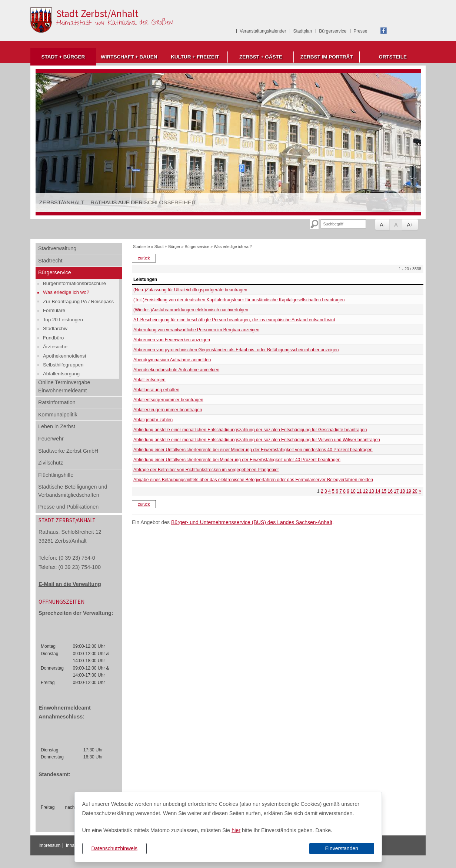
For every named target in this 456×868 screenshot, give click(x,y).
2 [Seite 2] (322, 491)
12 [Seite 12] (365, 491)
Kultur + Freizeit (195, 57)
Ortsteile (393, 57)
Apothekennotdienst (65, 356)
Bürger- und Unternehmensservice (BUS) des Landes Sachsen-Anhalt (252, 522)
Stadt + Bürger (63, 57)
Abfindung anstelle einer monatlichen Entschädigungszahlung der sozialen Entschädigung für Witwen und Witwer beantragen (257, 440)
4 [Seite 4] (329, 491)
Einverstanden (342, 848)
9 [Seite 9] (348, 491)
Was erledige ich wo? (66, 292)
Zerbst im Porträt (327, 57)
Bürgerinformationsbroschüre (74, 283)
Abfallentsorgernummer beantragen (168, 400)
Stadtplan (302, 31)
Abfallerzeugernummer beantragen (168, 410)
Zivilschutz (51, 463)
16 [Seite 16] (390, 491)
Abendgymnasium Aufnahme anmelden (172, 360)
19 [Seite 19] (409, 491)
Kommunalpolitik (58, 415)
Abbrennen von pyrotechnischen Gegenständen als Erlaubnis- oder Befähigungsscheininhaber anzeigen (236, 350)
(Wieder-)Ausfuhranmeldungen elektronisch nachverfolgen (191, 310)
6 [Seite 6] (337, 491)
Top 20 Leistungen (63, 320)
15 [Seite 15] (384, 491)
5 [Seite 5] (333, 491)
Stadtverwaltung (57, 248)
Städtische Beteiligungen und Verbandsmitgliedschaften (73, 491)
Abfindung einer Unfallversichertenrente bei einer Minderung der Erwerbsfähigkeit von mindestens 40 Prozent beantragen (253, 450)
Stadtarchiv (55, 329)
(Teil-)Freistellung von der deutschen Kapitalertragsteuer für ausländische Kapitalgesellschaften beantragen (239, 300)
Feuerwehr (51, 439)
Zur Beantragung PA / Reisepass (78, 301)
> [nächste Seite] (420, 491)
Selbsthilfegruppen (63, 365)
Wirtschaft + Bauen (129, 57)
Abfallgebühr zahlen (153, 420)
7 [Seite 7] (341, 491)
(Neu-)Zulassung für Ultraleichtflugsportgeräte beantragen (190, 290)
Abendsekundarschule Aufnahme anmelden (176, 370)
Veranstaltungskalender (263, 31)
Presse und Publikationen (68, 507)
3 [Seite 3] (326, 491)
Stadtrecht (50, 261)
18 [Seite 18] (402, 491)
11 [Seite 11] (359, 491)
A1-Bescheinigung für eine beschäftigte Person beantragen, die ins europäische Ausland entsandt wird (234, 320)
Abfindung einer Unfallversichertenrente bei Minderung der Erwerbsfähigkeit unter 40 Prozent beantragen (237, 460)
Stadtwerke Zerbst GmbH (68, 451)
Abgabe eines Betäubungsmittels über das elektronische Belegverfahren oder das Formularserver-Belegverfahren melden (253, 480)
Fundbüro (53, 338)
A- (382, 225)
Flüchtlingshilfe (56, 475)
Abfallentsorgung (61, 374)
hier (236, 830)
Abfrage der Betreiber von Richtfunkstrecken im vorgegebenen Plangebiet (206, 470)
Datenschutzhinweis (114, 848)
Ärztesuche (55, 347)
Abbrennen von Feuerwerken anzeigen (172, 340)
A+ (410, 225)
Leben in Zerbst (57, 426)
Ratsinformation (57, 402)
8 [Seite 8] (344, 491)
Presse (360, 31)
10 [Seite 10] (353, 491)
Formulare (54, 310)
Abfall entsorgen (149, 380)
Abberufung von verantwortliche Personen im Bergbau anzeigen (196, 330)
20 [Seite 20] (415, 491)
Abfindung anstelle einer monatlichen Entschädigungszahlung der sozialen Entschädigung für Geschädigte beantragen (250, 430)
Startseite (142, 247)
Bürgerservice (333, 31)
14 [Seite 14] (378, 491)
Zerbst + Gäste (261, 57)
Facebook (384, 31)
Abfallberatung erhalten (156, 390)
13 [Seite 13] (371, 491)
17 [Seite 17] (396, 491)
